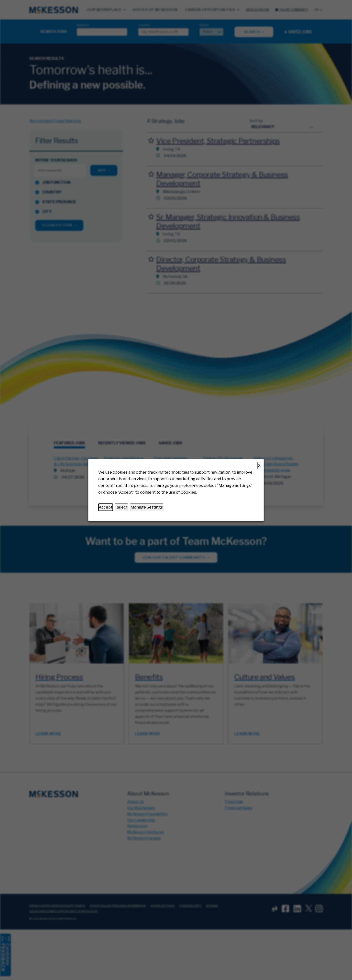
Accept (106, 507)
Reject (121, 507)
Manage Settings (147, 507)
